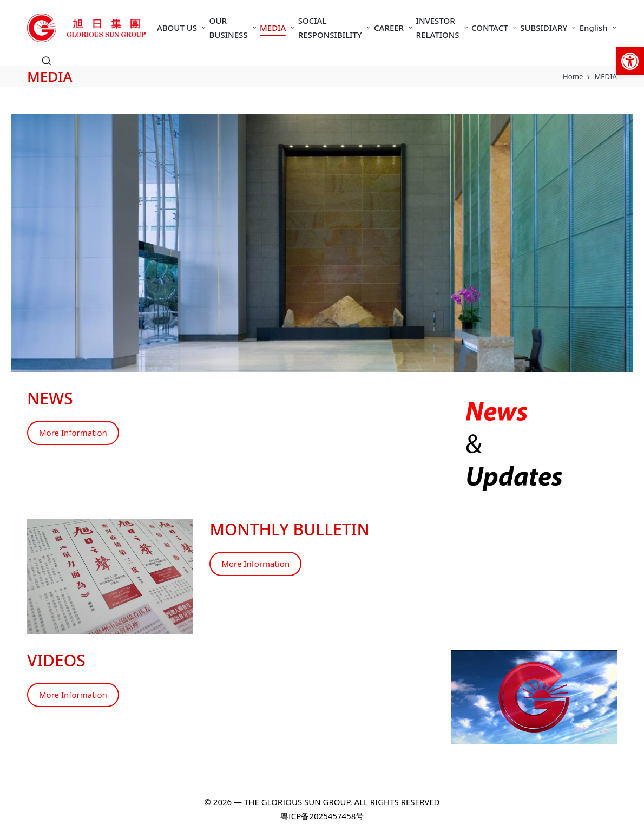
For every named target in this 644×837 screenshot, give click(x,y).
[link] (630, 61)
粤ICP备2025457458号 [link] (322, 816)
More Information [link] (73, 433)
